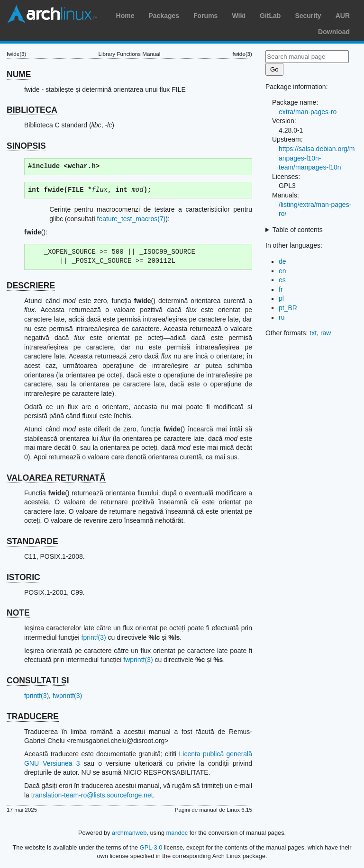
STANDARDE (32, 541)
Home (125, 16)
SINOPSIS (26, 146)
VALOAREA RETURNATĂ (56, 478)
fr (281, 289)
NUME (19, 74)
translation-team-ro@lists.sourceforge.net (92, 795)
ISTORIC (23, 577)
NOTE (18, 613)
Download (334, 32)
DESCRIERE (31, 286)
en (282, 271)
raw (326, 333)
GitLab (270, 16)
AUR (343, 16)
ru (282, 317)
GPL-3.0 (151, 847)
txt (313, 333)
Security (308, 16)
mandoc (177, 833)
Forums (205, 16)
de (282, 261)
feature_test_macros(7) (132, 219)
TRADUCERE (33, 716)
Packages (164, 16)
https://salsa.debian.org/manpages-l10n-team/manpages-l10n (317, 158)
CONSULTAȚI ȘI (38, 680)
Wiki (239, 16)
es (282, 280)
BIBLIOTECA (32, 110)
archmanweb (129, 833)
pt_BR (288, 308)
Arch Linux (52, 14)
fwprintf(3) (138, 660)
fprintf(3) (94, 637)
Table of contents (298, 230)
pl (281, 298)
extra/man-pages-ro (308, 112)
